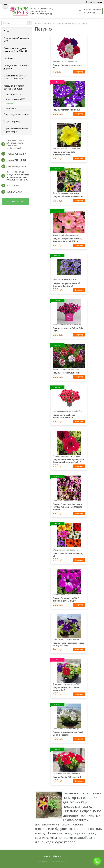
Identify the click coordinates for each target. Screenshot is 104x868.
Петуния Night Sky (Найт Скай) (67, 110)
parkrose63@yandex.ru (16, 166)
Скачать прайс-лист (52, 856)
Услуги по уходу (12, 121)
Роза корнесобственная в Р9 (16, 40)
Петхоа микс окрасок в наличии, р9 (68, 555)
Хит (57, 82)
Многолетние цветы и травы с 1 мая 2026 (15, 77)
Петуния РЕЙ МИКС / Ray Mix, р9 (68, 197)
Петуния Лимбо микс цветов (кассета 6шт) (66, 689)
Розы (6, 31)
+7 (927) (16, 154)
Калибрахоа (11, 108)
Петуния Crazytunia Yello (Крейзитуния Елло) (64, 153)
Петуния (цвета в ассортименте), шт (68, 66)
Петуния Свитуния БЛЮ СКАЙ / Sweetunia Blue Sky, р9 (67, 285)
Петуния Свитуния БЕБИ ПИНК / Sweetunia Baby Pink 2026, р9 (67, 240)
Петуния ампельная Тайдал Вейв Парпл (68, 329)
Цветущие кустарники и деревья (16, 67)
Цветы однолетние (14, 95)
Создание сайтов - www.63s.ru (52, 861)
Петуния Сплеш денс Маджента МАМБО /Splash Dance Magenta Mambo (68, 507)
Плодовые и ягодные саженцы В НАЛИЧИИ (15, 50)
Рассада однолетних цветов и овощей (14, 87)
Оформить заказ (16, 201)
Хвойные (8, 58)
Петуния (9, 104)
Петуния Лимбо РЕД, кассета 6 (67, 777)
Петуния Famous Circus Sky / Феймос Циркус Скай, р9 (66, 599)
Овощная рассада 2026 (16, 99)
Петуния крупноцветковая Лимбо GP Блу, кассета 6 (68, 644)
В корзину (79, 72)
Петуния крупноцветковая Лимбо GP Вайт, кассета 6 (68, 734)
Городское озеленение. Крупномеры (16, 130)
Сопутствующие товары (16, 114)
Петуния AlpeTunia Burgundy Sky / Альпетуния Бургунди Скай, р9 (68, 461)
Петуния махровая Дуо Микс (66, 373)
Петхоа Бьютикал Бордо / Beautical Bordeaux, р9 (65, 416)
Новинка (57, 169)
